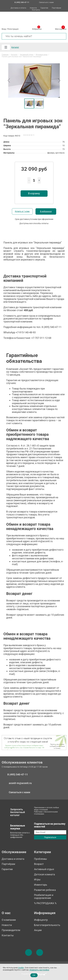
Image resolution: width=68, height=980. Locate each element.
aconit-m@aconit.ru (20, 783)
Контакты (36, 10)
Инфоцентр (41, 920)
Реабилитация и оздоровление (44, 896)
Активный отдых (44, 869)
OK (34, 975)
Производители (11, 930)
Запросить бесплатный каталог (18, 812)
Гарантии (44, 8)
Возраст (39, 864)
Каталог (15, 47)
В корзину (34, 193)
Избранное (37, 29)
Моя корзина (61, 29)
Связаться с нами (46, 2)
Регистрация (13, 29)
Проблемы (40, 859)
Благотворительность (47, 925)
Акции (38, 930)
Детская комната (45, 874)
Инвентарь (41, 885)
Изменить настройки (39, 970)
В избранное (46, 211)
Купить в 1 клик (22, 211)
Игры (37, 879)
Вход (4, 29)
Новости (33, 8)
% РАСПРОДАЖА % (45, 903)
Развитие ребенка (45, 890)
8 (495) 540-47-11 (18, 775)
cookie (21, 968)
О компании (9, 920)
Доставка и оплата (18, 8)
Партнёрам (56, 8)
